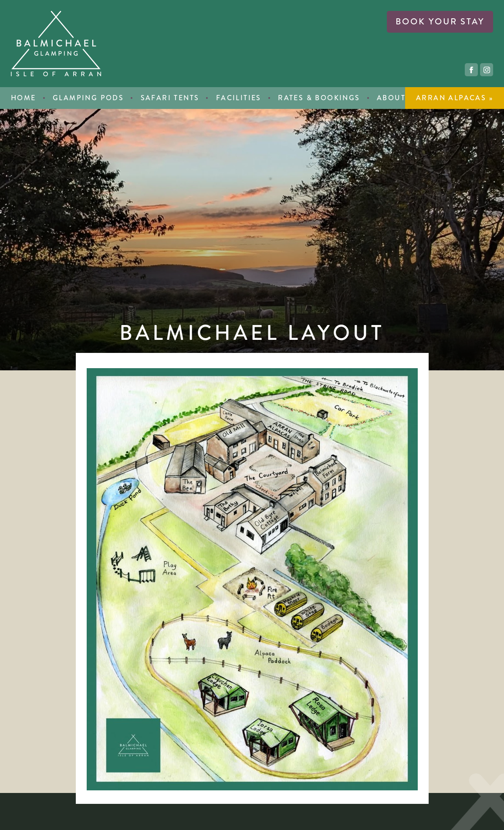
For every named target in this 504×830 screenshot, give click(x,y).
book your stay (440, 22)
